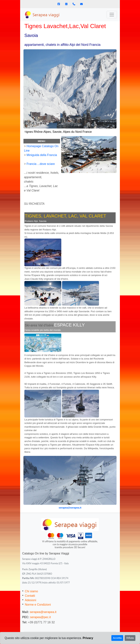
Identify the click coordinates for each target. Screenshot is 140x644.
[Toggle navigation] (112, 15)
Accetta (117, 638)
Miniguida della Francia (42, 155)
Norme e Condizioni (38, 605)
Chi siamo (31, 591)
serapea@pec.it (40, 617)
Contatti (30, 596)
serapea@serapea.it (70, 508)
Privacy (88, 638)
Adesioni (30, 600)
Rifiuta (130, 638)
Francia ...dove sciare (41, 164)
